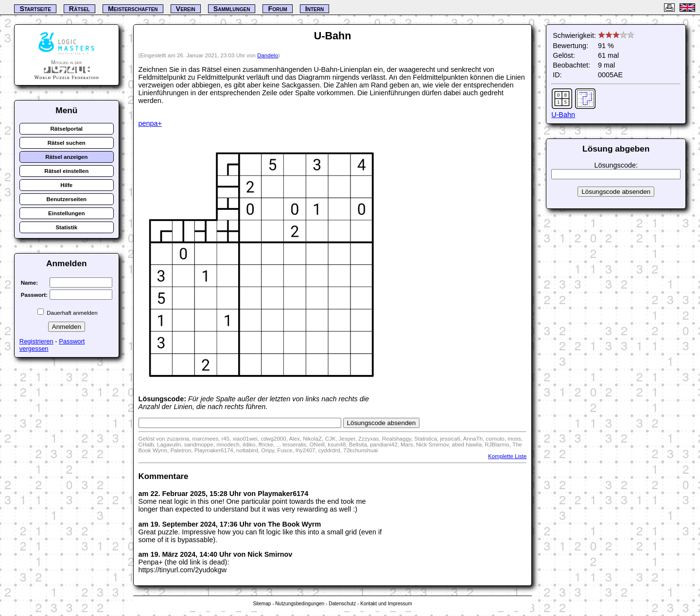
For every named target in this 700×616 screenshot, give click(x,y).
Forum (277, 9)
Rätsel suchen (67, 143)
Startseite (35, 9)
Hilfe (66, 185)
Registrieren (36, 341)
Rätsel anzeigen (66, 157)
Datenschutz (342, 604)
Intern (315, 9)
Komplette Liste (507, 456)
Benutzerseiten (67, 199)
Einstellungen (67, 213)
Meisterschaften (133, 9)
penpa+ (150, 123)
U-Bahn (563, 115)
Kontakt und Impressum (386, 604)
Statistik (66, 227)
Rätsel (79, 9)
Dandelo (268, 55)
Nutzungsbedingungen (300, 604)
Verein (186, 9)
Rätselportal (67, 129)
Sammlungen (232, 9)
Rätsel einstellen (66, 171)
